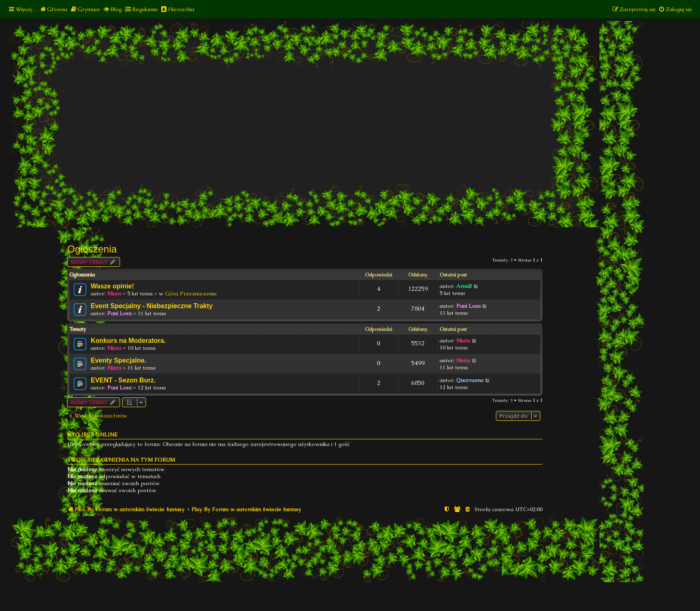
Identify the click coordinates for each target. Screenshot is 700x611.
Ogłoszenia (92, 249)
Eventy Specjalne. (119, 360)
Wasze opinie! (112, 286)
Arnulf (464, 286)
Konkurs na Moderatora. (128, 341)
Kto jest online (92, 435)
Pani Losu (119, 313)
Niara (114, 294)
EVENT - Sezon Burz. (123, 380)
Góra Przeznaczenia (191, 294)
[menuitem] (53, 9)
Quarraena (470, 380)
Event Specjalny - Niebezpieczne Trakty (152, 306)
